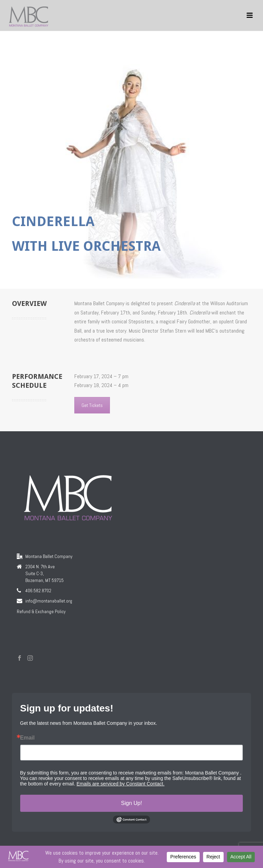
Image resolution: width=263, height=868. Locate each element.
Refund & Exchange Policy (41, 611)
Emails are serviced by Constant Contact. (121, 784)
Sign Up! (131, 803)
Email (28, 738)
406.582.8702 (38, 591)
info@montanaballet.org (49, 601)
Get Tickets (92, 405)
